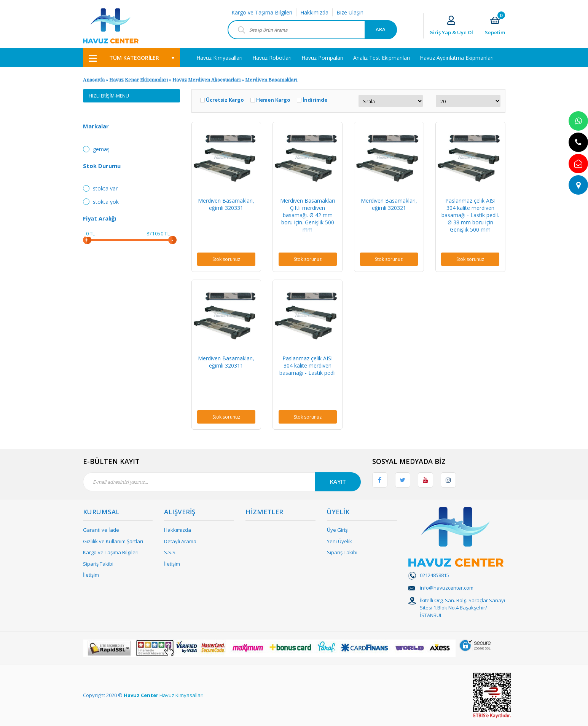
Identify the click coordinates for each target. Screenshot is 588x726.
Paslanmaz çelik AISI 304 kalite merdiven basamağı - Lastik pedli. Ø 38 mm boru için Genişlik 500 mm (470, 215)
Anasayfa (94, 80)
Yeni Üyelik (339, 541)
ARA (381, 29)
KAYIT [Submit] (338, 481)
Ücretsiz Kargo (225, 100)
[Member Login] (451, 26)
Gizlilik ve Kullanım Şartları (113, 541)
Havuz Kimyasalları (182, 695)
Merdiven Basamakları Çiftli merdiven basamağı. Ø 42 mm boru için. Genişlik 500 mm (308, 215)
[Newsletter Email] (222, 482)
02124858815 (434, 575)
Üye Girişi (338, 530)
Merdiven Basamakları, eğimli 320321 (389, 204)
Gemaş (101, 149)
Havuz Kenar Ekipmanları (139, 80)
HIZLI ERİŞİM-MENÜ (109, 96)
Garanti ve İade (101, 530)
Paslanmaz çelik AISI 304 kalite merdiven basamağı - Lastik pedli (308, 365)
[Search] (312, 30)
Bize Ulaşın (350, 12)
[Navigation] (131, 58)
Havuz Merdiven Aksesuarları (206, 80)
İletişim (91, 575)
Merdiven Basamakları (271, 80)
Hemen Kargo (273, 100)
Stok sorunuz (226, 259)
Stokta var (105, 188)
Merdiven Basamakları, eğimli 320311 (226, 362)
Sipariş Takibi (98, 564)
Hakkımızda (314, 12)
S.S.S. (170, 552)
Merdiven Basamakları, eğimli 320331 (226, 204)
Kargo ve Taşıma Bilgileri (262, 12)
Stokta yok (106, 202)
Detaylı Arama (180, 541)
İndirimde (315, 100)
